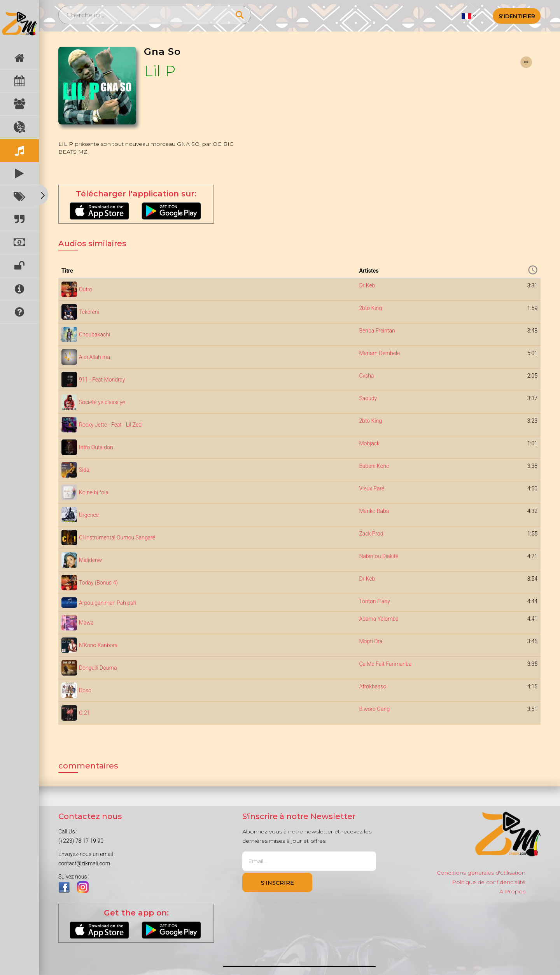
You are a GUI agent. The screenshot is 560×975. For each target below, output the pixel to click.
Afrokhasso (373, 686)
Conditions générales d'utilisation (481, 873)
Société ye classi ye (102, 402)
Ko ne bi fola (94, 492)
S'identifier (517, 16)
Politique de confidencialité (489, 882)
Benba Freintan (377, 331)
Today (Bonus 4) (98, 583)
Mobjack (369, 443)
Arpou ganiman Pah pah (108, 603)
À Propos (512, 891)
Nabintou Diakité (379, 556)
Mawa (86, 623)
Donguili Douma (98, 668)
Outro (86, 289)
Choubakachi (94, 334)
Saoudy (368, 398)
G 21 (85, 713)
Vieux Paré (372, 488)
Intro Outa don (96, 447)
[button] (469, 16)
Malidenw (90, 560)
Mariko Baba (374, 511)
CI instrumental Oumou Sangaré (117, 537)
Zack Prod (371, 534)
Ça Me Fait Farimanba (385, 664)
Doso (85, 690)
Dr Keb (367, 285)
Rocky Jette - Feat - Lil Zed (110, 425)
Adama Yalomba (379, 619)
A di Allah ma (94, 357)
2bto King (370, 308)
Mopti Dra (371, 641)
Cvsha (366, 376)
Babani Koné (374, 466)
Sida (84, 470)
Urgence (89, 515)
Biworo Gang (374, 709)
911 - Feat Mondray (102, 380)
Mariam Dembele (379, 353)
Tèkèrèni (89, 312)
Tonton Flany (374, 601)
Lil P (160, 71)
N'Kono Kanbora (98, 645)
